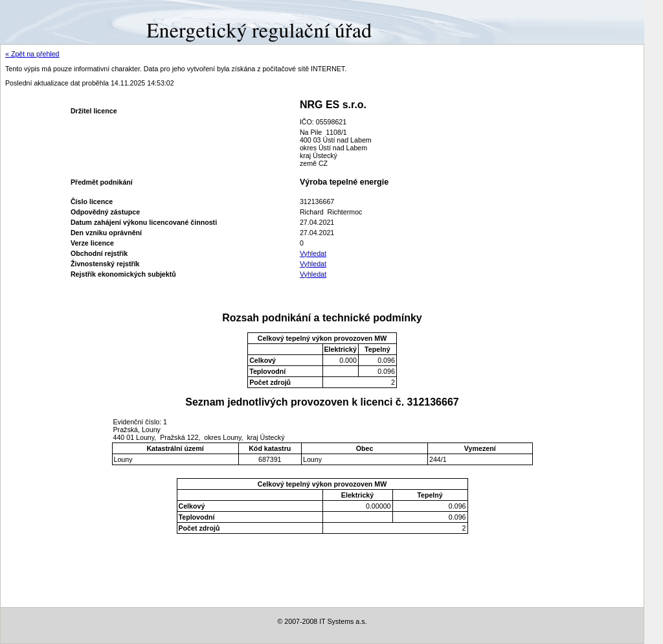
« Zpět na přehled (32, 54)
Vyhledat (313, 253)
